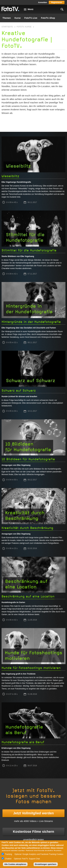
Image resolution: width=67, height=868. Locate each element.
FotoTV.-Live (31, 18)
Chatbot (8, 859)
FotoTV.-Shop (48, 18)
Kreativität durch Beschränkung (27, 528)
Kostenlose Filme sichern (33, 832)
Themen (7, 18)
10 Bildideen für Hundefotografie (28, 459)
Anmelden (43, 2)
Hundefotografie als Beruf (23, 742)
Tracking (9, 854)
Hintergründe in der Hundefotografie (31, 322)
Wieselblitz (10, 176)
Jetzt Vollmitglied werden (33, 813)
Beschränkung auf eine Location (28, 596)
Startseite (7, 27)
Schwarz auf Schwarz (19, 391)
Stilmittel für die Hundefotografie (29, 250)
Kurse (18, 18)
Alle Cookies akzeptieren (15, 864)
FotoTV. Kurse (24, 27)
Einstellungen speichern (46, 864)
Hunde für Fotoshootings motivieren (31, 668)
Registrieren (57, 2)
